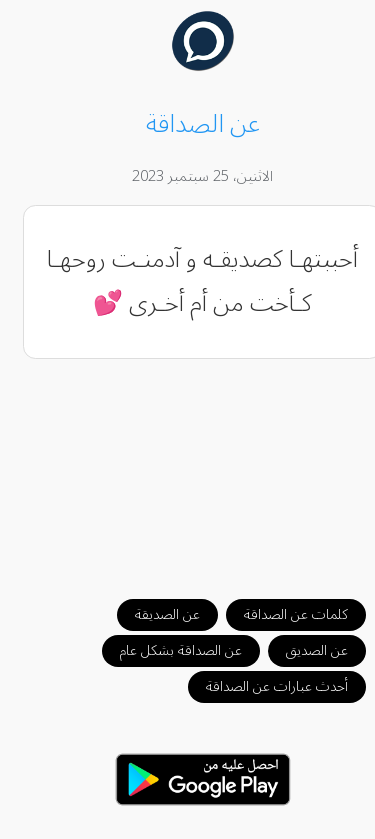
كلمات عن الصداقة (281, 614)
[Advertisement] (188, 469)
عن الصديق (302, 650)
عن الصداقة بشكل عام (166, 650)
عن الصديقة (152, 614)
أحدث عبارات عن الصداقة (262, 686)
